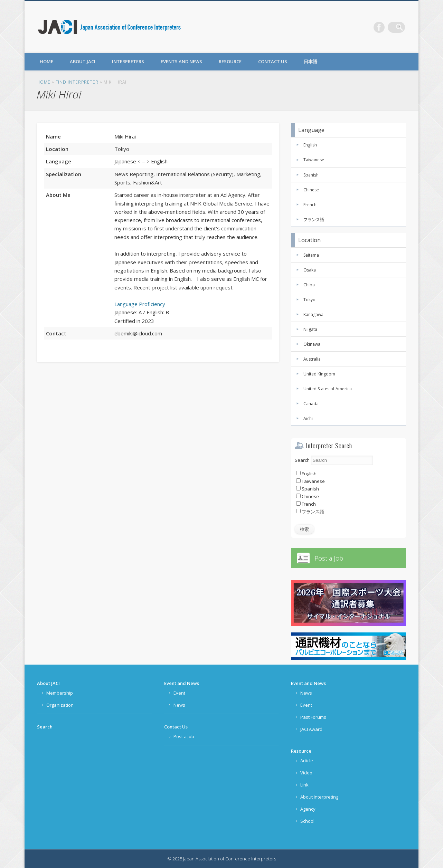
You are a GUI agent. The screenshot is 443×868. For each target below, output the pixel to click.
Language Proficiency (140, 304)
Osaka (310, 270)
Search (302, 460)
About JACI (83, 61)
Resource (230, 61)
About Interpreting (319, 797)
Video (306, 773)
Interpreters (128, 61)
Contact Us (273, 61)
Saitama (311, 255)
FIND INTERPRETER (77, 82)
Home (46, 61)
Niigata (310, 329)
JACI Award (311, 729)
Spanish (311, 175)
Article (307, 761)
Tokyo (309, 300)
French (310, 205)
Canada (311, 404)
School (307, 821)
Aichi (308, 418)
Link (304, 785)
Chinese (311, 190)
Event (179, 693)
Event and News (182, 683)
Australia (312, 359)
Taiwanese (314, 160)
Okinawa (312, 344)
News (179, 705)
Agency (308, 809)
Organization (60, 705)
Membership (60, 693)
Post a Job (329, 558)
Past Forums (313, 717)
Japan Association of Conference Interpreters (110, 27)
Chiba (309, 285)
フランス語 (314, 220)
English (310, 145)
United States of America (328, 389)
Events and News (181, 61)
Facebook (385, 27)
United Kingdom (319, 374)
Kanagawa (313, 314)
